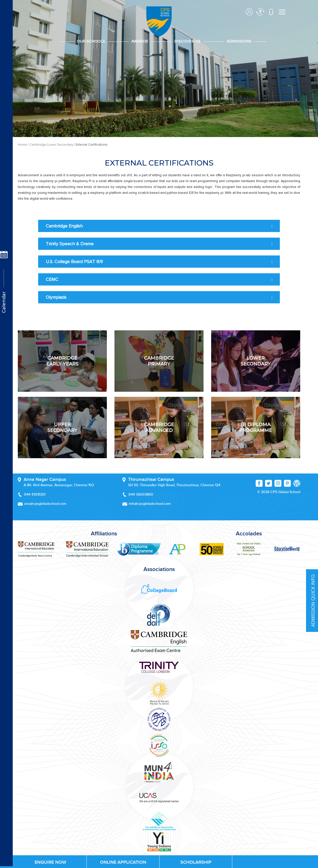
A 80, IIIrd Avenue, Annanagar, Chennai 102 (59, 485)
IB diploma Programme (256, 427)
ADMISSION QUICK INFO (313, 601)
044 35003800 (141, 494)
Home (22, 145)
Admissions (239, 41)
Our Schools (91, 41)
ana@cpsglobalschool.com (45, 504)
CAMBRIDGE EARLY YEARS (62, 361)
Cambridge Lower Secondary (51, 145)
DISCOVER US (187, 41)
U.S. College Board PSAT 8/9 (74, 262)
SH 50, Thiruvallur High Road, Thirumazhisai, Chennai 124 (174, 485)
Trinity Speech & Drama (70, 244)
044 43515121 (35, 494)
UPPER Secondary (62, 427)
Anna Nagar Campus (45, 479)
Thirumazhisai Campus (151, 479)
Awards (140, 41)
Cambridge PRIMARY (159, 361)
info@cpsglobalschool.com (150, 504)
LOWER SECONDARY (256, 361)
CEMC (52, 279)
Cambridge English (64, 226)
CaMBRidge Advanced (159, 427)
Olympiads (56, 297)
